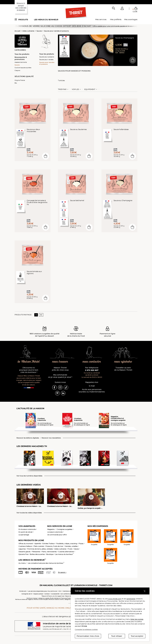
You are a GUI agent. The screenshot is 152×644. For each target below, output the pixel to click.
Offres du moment (26, 544)
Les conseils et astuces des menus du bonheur (46, 563)
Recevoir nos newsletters (51, 438)
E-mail (92, 386)
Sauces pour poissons (47, 57)
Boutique (50, 554)
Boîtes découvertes (37, 554)
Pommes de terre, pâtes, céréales (40, 549)
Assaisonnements (21, 62)
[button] (122, 9)
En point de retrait (26, 532)
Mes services (101, 19)
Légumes (22, 549)
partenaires (131, 599)
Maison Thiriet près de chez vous (60, 369)
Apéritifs (38, 544)
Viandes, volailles (71, 546)
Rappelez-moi (92, 382)
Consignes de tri (27, 594)
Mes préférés (116, 19)
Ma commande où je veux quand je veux (60, 376)
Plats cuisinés (39, 546)
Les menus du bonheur (46, 20)
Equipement (90, 89)
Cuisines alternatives (66, 552)
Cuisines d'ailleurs (25, 546)
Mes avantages (131, 19)
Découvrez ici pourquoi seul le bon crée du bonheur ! (29, 370)
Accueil (17, 31)
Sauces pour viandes (46, 60)
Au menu (22, 563)
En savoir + (62, 572)
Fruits (70, 549)
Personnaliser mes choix (88, 636)
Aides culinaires (28, 31)
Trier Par (62, 89)
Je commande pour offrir (57, 535)
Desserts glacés (25, 552)
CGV (60, 591)
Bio (16, 83)
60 (41, 315)
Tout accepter (137, 636)
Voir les (75, 89)
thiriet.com (23, 591)
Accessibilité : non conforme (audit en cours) (66, 594)
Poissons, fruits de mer (54, 546)
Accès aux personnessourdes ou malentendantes (92, 391)
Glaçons (17, 70)
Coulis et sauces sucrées (23, 68)
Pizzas (81, 544)
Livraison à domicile (55, 532)
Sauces (39, 31)
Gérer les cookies (137, 619)
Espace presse (38, 594)
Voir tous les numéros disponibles (29, 476)
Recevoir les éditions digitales (28, 438)
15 (36, 315)
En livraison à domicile (27, 529)
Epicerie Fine (23, 554)
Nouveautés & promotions (21, 58)
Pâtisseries (36, 552)
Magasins (51, 529)
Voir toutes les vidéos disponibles (29, 513)
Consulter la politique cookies (86, 629)
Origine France (20, 80)
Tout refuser (117, 636)
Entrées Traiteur (49, 544)
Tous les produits (22, 54)
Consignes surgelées (64, 529)
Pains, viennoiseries (49, 552)
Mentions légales (69, 591)
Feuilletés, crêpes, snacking (67, 544)
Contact (47, 594)
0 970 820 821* (92, 370)
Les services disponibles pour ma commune (43, 591)
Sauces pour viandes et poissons (56, 31)
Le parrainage (24, 535)
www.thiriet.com (115, 599)
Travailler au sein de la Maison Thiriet (123, 369)
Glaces (76, 549)
